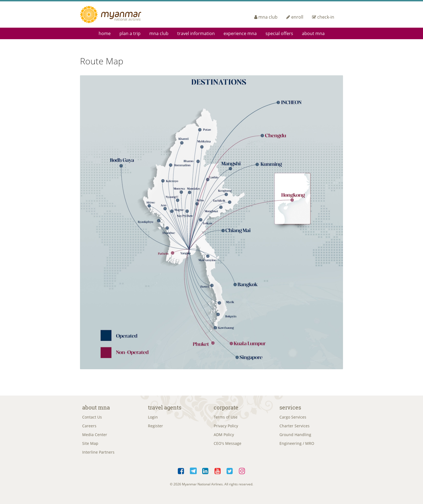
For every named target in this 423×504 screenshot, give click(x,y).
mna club (266, 17)
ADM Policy (224, 436)
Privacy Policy (226, 427)
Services (290, 407)
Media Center (95, 436)
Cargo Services (293, 418)
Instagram (242, 475)
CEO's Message (228, 446)
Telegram (193, 475)
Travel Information (196, 33)
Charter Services (295, 427)
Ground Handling (295, 436)
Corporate (226, 407)
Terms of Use (226, 418)
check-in (323, 17)
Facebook (181, 475)
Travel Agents (165, 407)
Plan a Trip (130, 33)
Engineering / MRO (297, 446)
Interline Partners (98, 455)
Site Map (90, 446)
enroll (295, 17)
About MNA (313, 33)
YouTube (218, 475)
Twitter (230, 475)
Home (105, 33)
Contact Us (92, 418)
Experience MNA (240, 33)
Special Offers (279, 33)
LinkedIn (206, 475)
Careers (89, 427)
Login (153, 418)
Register (155, 427)
